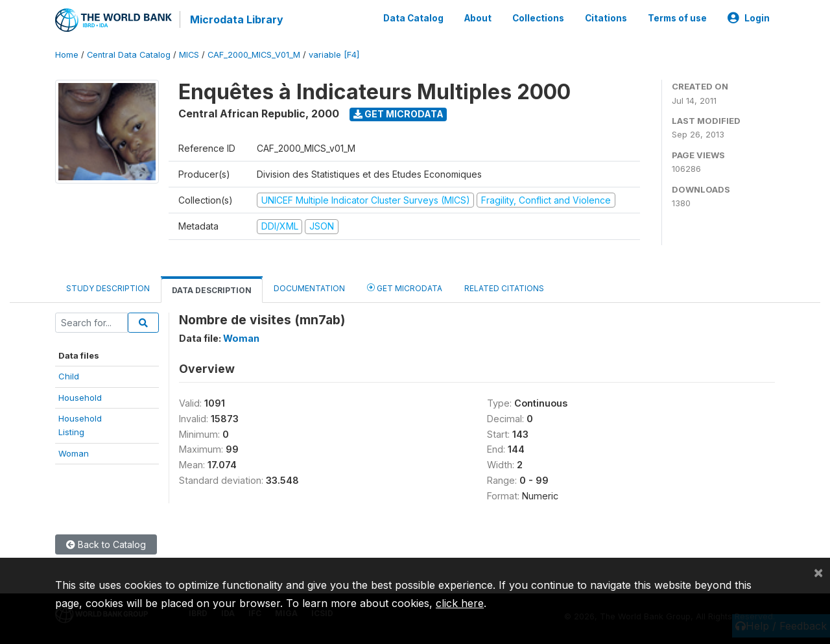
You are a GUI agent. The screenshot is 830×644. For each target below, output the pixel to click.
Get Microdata (398, 114)
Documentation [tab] (309, 288)
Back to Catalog (106, 544)
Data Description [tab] (212, 290)
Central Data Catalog (129, 55)
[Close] (818, 572)
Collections (538, 18)
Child (69, 376)
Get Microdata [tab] (405, 288)
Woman (74, 453)
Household (80, 398)
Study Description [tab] (108, 288)
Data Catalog (413, 18)
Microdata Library (237, 19)
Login (749, 18)
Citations (606, 18)
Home (67, 55)
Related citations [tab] (504, 288)
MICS (189, 55)
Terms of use (677, 18)
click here (460, 603)
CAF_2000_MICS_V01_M (254, 55)
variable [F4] (334, 55)
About (478, 18)
